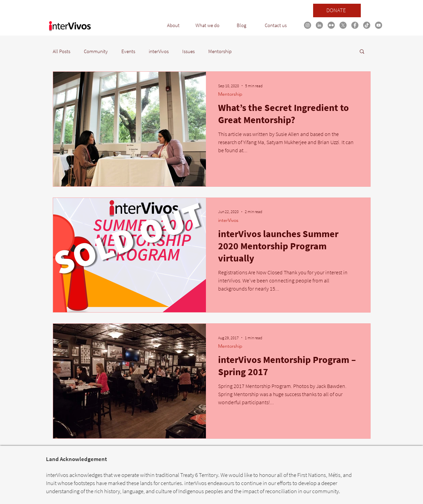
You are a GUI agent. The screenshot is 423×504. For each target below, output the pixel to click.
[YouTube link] (379, 25)
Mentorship (220, 51)
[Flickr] (331, 25)
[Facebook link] (355, 25)
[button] (173, 25)
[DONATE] (337, 10)
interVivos (159, 51)
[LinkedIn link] (319, 25)
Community (96, 51)
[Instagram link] (308, 25)
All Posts (62, 51)
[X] (343, 25)
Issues (189, 51)
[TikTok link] (367, 25)
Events (128, 51)
